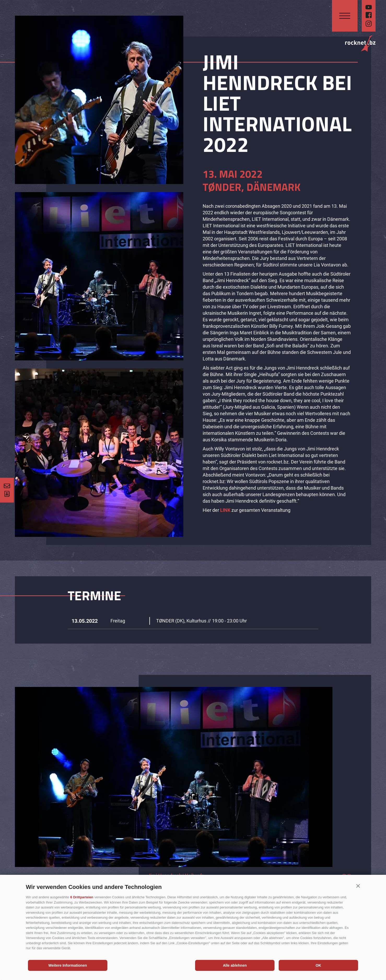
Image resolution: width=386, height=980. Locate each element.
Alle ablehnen (235, 965)
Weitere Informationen (68, 965)
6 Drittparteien (82, 897)
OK (318, 965)
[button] (358, 886)
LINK (225, 510)
